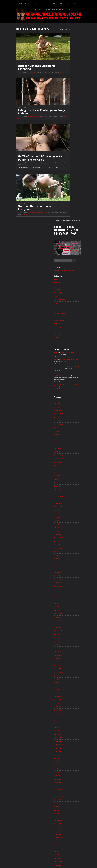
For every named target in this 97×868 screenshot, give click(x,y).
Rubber (66, 146)
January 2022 (68, 399)
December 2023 (69, 317)
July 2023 (67, 335)
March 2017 (68, 604)
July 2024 (67, 292)
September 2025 (69, 243)
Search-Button (63, 9)
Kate (66, 183)
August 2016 (68, 629)
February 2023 (69, 352)
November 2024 (69, 278)
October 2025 (68, 239)
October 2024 (68, 282)
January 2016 (68, 654)
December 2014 (69, 700)
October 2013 (68, 750)
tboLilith (14, 169)
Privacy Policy (80, 3)
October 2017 (68, 579)
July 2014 (67, 718)
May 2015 (67, 682)
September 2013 (69, 753)
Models (35, 3)
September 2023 (69, 328)
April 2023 (67, 345)
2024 (55, 33)
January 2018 (68, 569)
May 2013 (67, 767)
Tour (28, 3)
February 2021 (69, 438)
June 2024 (67, 296)
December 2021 (69, 402)
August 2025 (68, 246)
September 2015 (69, 668)
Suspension (68, 150)
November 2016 (69, 618)
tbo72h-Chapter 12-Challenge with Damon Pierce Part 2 (30, 162)
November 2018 (69, 533)
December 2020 (69, 445)
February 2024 (69, 310)
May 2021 (67, 427)
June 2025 (67, 253)
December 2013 (69, 743)
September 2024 (69, 285)
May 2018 (67, 555)
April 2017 (67, 601)
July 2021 (67, 420)
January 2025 (68, 271)
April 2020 (67, 473)
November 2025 (69, 235)
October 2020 (68, 452)
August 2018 (68, 544)
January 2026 (68, 228)
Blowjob (67, 93)
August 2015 (68, 672)
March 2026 (68, 221)
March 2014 (68, 732)
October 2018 (68, 537)
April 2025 (67, 260)
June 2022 (67, 381)
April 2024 (67, 303)
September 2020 (69, 455)
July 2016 (67, 633)
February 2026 (69, 225)
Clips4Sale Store (67, 3)
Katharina (52, 76)
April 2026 (67, 218)
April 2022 (67, 388)
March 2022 (68, 391)
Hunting (67, 121)
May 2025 (67, 257)
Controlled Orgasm (70, 107)
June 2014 (67, 721)
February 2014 (69, 735)
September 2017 (69, 583)
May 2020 (67, 470)
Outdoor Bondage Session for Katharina (26, 71)
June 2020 (67, 466)
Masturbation (68, 132)
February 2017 (69, 608)
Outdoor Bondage (21, 76)
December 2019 (69, 487)
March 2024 (68, 306)
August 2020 (68, 459)
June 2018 (67, 551)
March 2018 (68, 562)
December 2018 (69, 530)
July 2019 (67, 505)
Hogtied (67, 118)
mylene (66, 168)
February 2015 (69, 693)
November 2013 (69, 746)
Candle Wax (68, 104)
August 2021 (68, 416)
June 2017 (67, 594)
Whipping (67, 157)
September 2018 (69, 540)
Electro (66, 111)
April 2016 (67, 643)
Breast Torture (68, 100)
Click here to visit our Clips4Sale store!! (76, 84)
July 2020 (67, 462)
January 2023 (68, 356)
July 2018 (67, 548)
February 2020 (69, 480)
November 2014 (69, 704)
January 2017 (68, 611)
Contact (55, 3)
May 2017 (67, 597)
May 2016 (67, 640)
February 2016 (69, 650)
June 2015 (67, 679)
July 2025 (67, 250)
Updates (21, 3)
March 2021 (68, 434)
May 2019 (67, 512)
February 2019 (69, 523)
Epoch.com (82, 830)
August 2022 (68, 374)
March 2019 (68, 519)
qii (65, 202)
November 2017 (69, 576)
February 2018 (69, 565)
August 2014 (68, 714)
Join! (42, 3)
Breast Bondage (21, 167)
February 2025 (69, 267)
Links (48, 3)
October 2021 (68, 409)
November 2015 (69, 661)
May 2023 (67, 342)
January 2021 (68, 441)
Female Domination (70, 114)
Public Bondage (69, 143)
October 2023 (68, 324)
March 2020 (68, 477)
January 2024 (68, 313)
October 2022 (68, 367)
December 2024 (69, 274)
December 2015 (69, 657)
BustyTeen (14, 219)
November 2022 (69, 363)
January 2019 (68, 526)
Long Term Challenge (31, 167)
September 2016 (69, 626)
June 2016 (67, 636)
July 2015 (67, 675)
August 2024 (68, 289)
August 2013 (68, 757)
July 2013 (67, 760)
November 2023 (69, 321)
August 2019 (68, 501)
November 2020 (69, 448)
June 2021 (67, 423)
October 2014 (68, 707)
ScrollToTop (49, 852)
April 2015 (67, 686)
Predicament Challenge (23, 121)
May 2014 (67, 725)
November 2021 (69, 406)
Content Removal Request (49, 9)
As (65, 191)
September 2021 (69, 413)
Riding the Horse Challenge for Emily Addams (31, 116)
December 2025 (69, 232)
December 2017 (69, 572)
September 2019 (69, 498)
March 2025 (68, 264)
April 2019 (67, 516)
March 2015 (68, 689)
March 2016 (68, 647)
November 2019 (69, 491)
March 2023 (68, 349)
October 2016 (68, 622)
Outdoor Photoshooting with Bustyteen (26, 212)
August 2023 (68, 331)
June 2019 (67, 509)
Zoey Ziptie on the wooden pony (80, 176)
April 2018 (67, 558)
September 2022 (69, 370)
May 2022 (67, 384)
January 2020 (68, 484)
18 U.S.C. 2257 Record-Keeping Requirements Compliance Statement (56, 861)
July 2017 (67, 590)
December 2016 (69, 615)
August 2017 (68, 587)
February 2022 (69, 395)
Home (14, 3)
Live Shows (68, 125)
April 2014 (67, 728)
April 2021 (67, 431)
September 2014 (69, 711)
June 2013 (67, 764)
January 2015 (68, 696)
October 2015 (68, 665)
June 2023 (67, 338)
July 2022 (67, 377)
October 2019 (68, 494)
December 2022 (69, 360)
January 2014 (68, 739)
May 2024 (67, 299)
